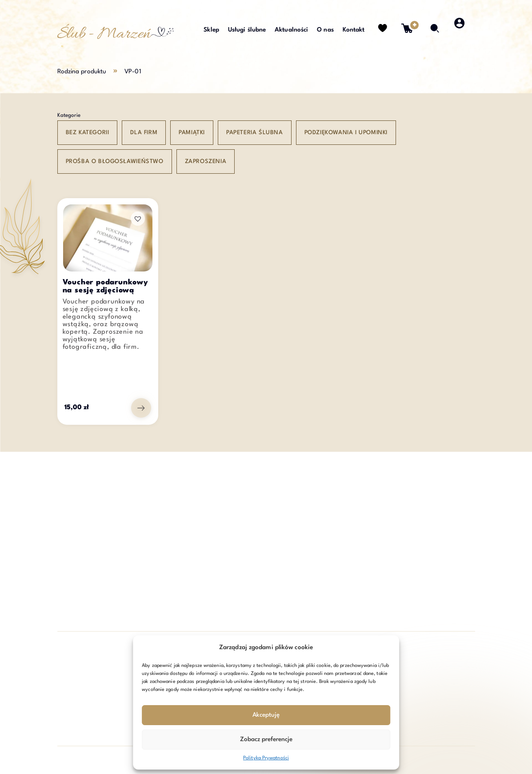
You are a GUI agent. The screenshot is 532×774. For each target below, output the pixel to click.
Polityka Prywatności (266, 758)
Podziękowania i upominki (346, 133)
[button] (138, 219)
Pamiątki (192, 133)
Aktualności (291, 30)
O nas (325, 30)
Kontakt (354, 30)
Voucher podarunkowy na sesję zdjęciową (106, 287)
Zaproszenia (206, 162)
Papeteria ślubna (255, 133)
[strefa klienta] (460, 33)
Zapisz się (441, 689)
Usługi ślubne (247, 30)
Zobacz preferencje (266, 739)
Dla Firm (144, 133)
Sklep (211, 30)
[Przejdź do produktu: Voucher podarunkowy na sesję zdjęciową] (141, 408)
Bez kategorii (88, 133)
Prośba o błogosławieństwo (115, 162)
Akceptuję (266, 715)
